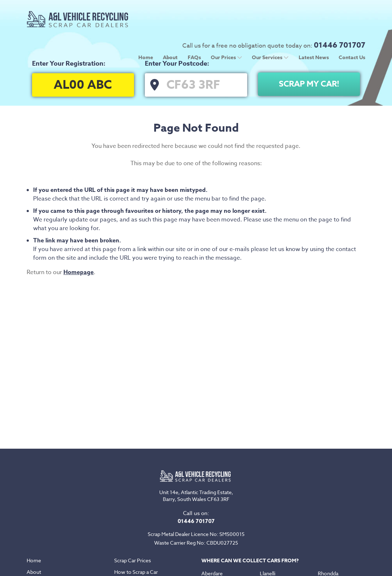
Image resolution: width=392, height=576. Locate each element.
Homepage (79, 272)
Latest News (314, 29)
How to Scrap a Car (136, 572)
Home (146, 29)
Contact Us (352, 29)
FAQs (194, 29)
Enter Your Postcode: (177, 63)
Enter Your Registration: (69, 63)
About (170, 29)
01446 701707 (340, 16)
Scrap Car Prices (133, 560)
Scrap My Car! (309, 84)
